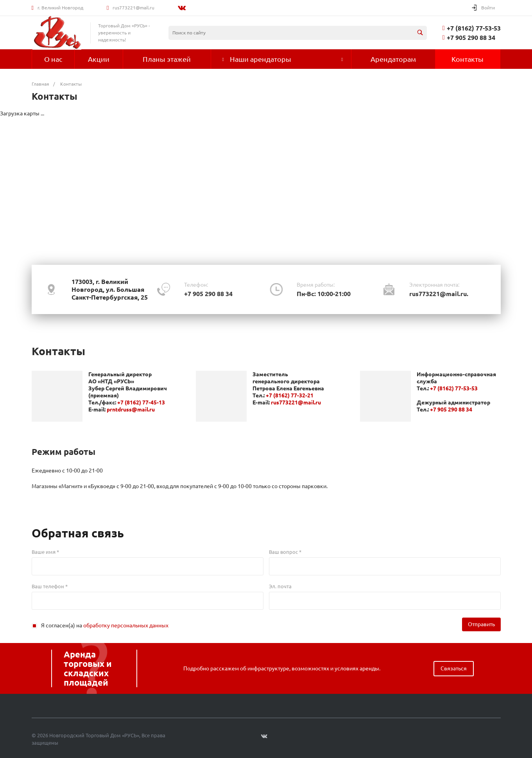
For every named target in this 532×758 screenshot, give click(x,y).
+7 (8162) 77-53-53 (474, 28)
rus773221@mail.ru (133, 8)
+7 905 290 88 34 (471, 38)
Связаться (454, 668)
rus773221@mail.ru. (439, 294)
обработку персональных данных (126, 625)
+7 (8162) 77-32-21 (290, 395)
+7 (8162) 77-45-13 (141, 402)
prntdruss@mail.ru (131, 410)
